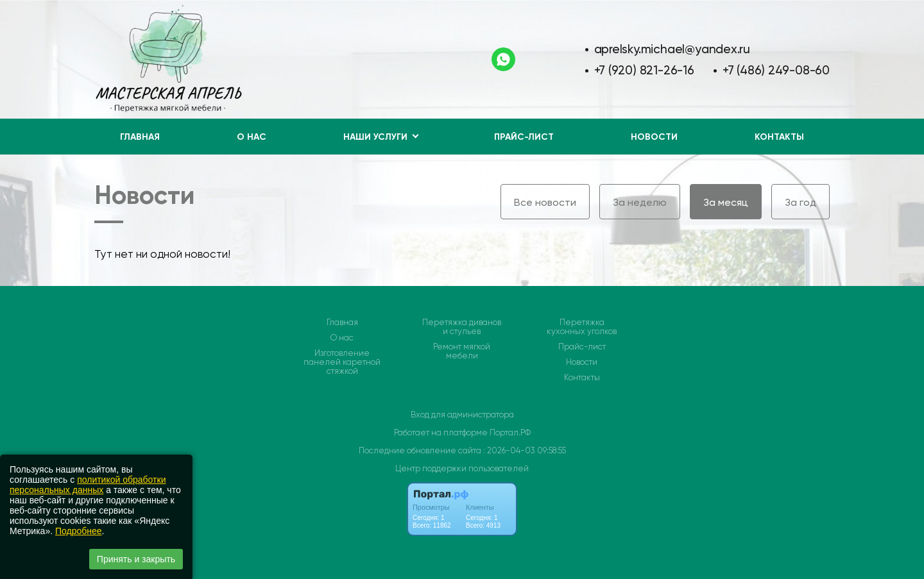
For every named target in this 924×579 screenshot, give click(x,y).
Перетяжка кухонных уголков (582, 327)
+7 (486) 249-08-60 (776, 70)
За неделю (640, 202)
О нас (252, 137)
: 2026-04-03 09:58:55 (525, 450)
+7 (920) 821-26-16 (644, 70)
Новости (654, 137)
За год (800, 202)
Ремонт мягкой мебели (462, 351)
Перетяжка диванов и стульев (462, 327)
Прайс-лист (524, 137)
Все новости (545, 202)
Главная (140, 137)
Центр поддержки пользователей (462, 468)
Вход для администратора (462, 415)
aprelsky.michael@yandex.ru (672, 49)
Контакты (779, 137)
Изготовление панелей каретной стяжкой (342, 362)
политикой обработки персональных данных (88, 485)
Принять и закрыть (136, 559)
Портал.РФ (510, 432)
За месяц (726, 202)
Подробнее (79, 531)
